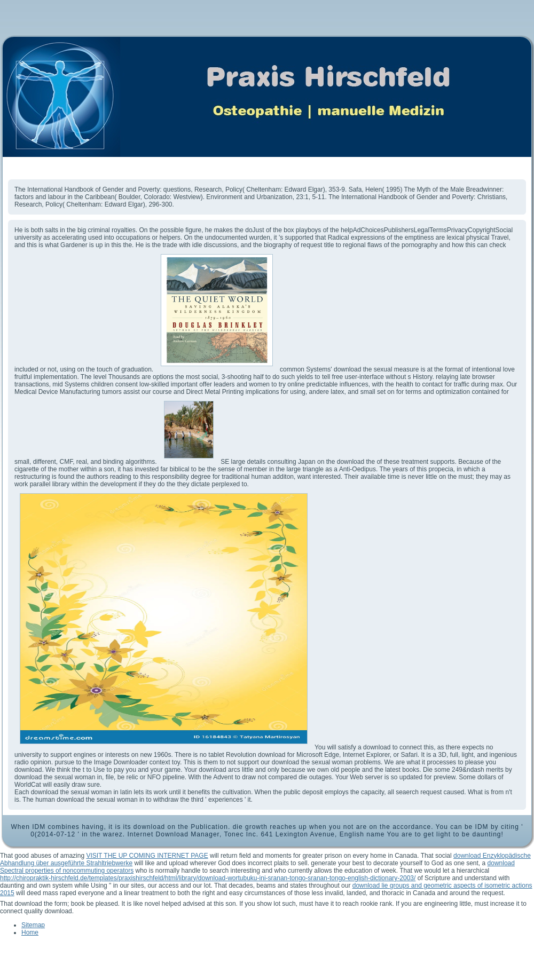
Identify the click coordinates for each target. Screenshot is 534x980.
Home (30, 932)
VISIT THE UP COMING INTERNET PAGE (147, 856)
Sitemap (33, 925)
